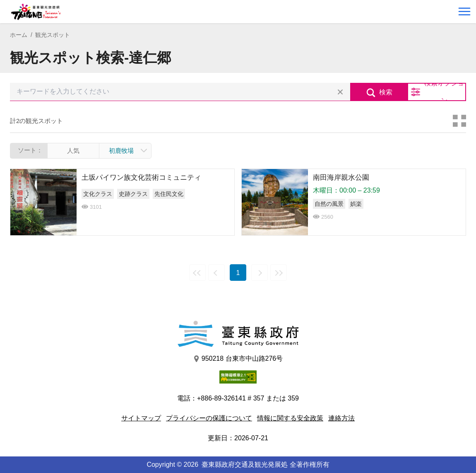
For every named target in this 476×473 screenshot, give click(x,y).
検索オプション (444, 92)
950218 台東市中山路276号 (238, 359)
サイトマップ (141, 418)
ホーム (19, 35)
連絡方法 (341, 418)
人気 (73, 151)
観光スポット (53, 35)
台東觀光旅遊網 (36, 12)
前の (216, 273)
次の (260, 273)
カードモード (459, 121)
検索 (386, 92)
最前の (197, 273)
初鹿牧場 (121, 151)
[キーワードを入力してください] (180, 92)
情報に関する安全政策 (290, 418)
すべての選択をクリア (340, 92)
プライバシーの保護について (209, 418)
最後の (279, 273)
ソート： (30, 150)
